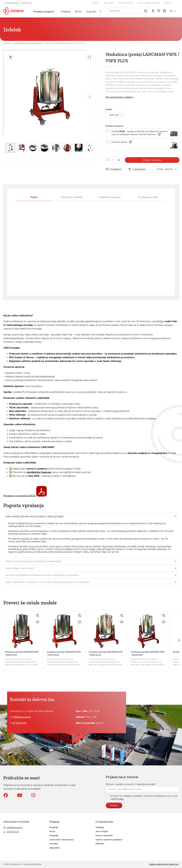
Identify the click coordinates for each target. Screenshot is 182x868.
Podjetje (66, 12)
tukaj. (121, 799)
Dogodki (91, 12)
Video (34, 197)
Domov (7, 43)
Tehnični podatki (72, 197)
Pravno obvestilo (126, 3)
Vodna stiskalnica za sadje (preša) (27, 43)
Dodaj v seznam (168, 169)
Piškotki (168, 3)
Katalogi (96, 3)
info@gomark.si (12, 3)
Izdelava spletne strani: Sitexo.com (164, 864)
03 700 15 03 (26, 3)
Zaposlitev (55, 848)
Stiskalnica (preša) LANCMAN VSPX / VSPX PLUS (65, 43)
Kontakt (54, 844)
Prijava (114, 806)
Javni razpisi (109, 3)
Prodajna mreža (148, 197)
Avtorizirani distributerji (62, 840)
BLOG (78, 12)
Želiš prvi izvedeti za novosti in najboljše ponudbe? (131, 784)
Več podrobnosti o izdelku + (120, 97)
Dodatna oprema (110, 197)
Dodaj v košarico (152, 160)
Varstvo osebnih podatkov (149, 3)
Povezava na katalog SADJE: (25, 496)
